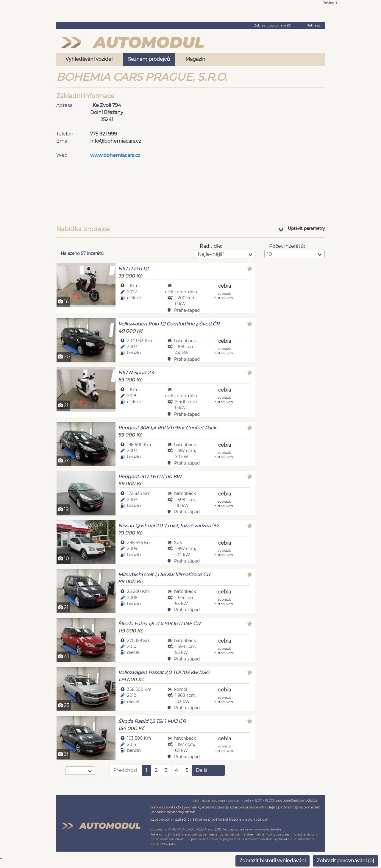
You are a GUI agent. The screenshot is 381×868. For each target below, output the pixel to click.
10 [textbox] (270, 254)
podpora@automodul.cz (296, 805)
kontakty (173, 811)
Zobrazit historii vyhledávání (273, 861)
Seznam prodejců (149, 59)
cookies (157, 811)
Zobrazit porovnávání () (345, 861)
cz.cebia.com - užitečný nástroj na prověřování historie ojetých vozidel (209, 824)
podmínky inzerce (199, 811)
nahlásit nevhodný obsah (174, 816)
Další (202, 774)
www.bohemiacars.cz (115, 155)
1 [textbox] (69, 775)
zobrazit (224, 296)
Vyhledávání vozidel (89, 59)
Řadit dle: (211, 246)
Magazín (195, 59)
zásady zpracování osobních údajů (246, 811)
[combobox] (225, 254)
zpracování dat (307, 811)
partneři (285, 811)
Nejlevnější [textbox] (211, 254)
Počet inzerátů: (287, 246)
